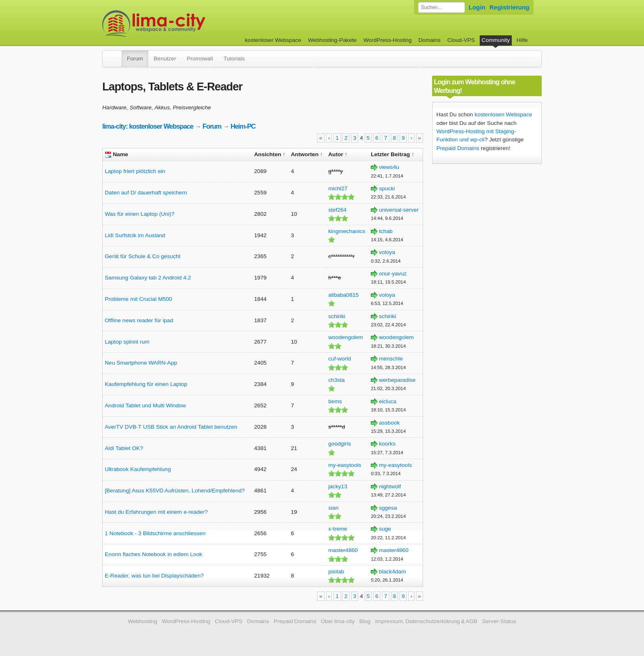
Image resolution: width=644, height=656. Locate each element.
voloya (387, 252)
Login (477, 7)
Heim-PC (243, 126)
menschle (391, 359)
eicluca (388, 401)
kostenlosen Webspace (503, 114)
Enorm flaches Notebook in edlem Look (153, 554)
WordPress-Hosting (388, 40)
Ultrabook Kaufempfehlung (138, 469)
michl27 (338, 188)
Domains (430, 40)
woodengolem (346, 337)
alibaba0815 (343, 295)
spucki (387, 188)
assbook (390, 423)
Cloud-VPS (461, 40)
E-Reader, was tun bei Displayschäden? (154, 576)
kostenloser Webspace (273, 40)
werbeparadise (397, 380)
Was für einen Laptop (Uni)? (140, 214)
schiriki (337, 316)
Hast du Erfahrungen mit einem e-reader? (156, 512)
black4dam (393, 572)
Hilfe (522, 40)
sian (333, 508)
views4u (389, 167)
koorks (387, 444)
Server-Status (499, 621)
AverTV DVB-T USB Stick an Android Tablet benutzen (171, 427)
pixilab (336, 572)
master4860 (343, 550)
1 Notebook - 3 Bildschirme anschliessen (155, 533)
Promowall (200, 59)
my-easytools (345, 465)
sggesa (388, 508)
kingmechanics (347, 231)
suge (385, 529)
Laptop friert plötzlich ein (135, 171)
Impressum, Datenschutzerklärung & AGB (426, 621)
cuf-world (339, 359)
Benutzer (165, 59)
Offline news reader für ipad (139, 320)
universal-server (399, 210)
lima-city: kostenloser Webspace (148, 126)
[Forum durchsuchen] (442, 7)
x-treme (338, 529)
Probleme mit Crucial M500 (138, 299)
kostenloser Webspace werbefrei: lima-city (184, 24)
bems (335, 401)
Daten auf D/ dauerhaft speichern (146, 193)
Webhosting (143, 621)
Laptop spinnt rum (127, 342)
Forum (135, 59)
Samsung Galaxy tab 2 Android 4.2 (148, 278)
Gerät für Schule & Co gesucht (143, 256)
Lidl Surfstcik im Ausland (135, 235)
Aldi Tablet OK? (124, 448)
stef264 (337, 210)
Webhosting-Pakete (332, 40)
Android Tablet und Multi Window (145, 405)
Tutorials (234, 59)
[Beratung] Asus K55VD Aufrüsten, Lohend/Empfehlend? (175, 491)
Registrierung (509, 7)
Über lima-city (338, 621)
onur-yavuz (393, 274)
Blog (365, 621)
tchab (386, 231)
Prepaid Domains (458, 148)
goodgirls (339, 444)
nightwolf (390, 486)
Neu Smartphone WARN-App (141, 363)
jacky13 (338, 486)
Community (496, 40)
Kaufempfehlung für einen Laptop (146, 384)
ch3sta (336, 380)
